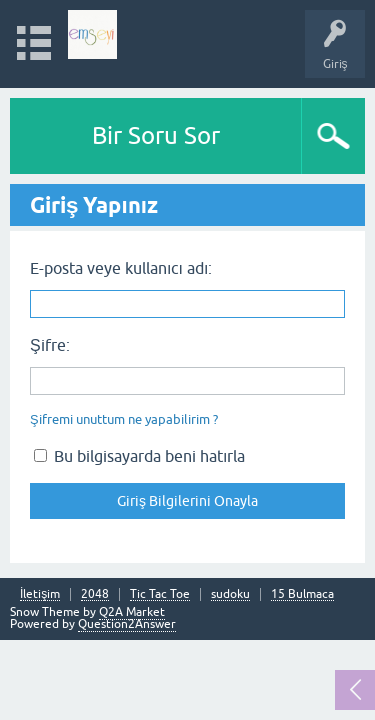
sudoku (230, 594)
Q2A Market (132, 612)
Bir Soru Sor (156, 135)
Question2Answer (127, 624)
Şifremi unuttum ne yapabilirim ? (124, 419)
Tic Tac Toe (160, 594)
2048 (95, 594)
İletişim (40, 594)
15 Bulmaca (302, 594)
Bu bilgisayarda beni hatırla (139, 456)
